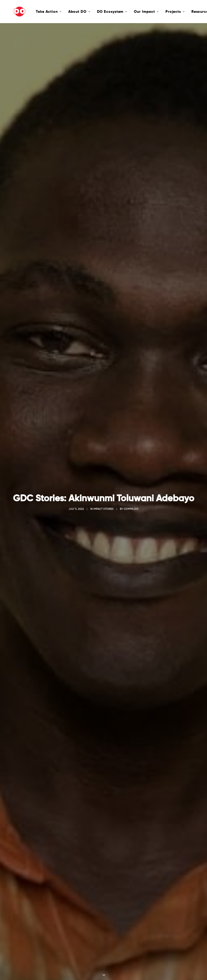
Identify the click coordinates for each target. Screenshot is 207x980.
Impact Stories (103, 92)
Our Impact (132, 11)
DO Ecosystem (98, 11)
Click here (104, 822)
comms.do (131, 92)
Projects (161, 11)
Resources (188, 11)
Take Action (34, 11)
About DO (65, 11)
